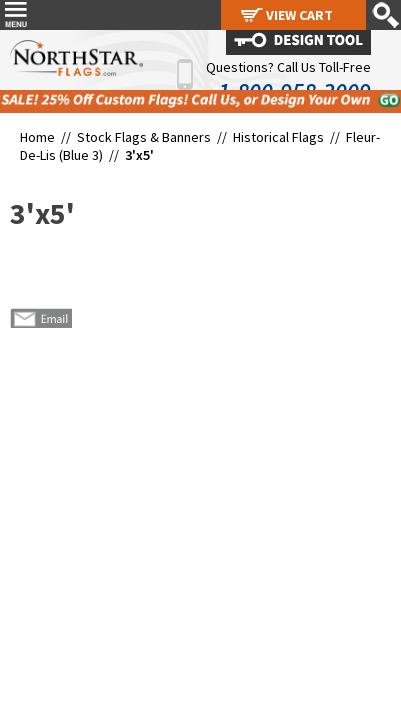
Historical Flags (278, 137)
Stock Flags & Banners (144, 137)
